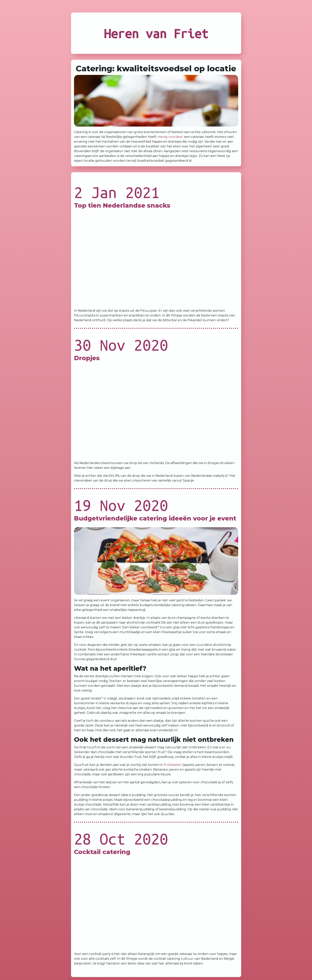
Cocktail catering (102, 852)
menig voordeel (170, 137)
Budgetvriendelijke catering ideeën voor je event (155, 518)
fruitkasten (173, 765)
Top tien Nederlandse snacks (122, 205)
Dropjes (87, 358)
